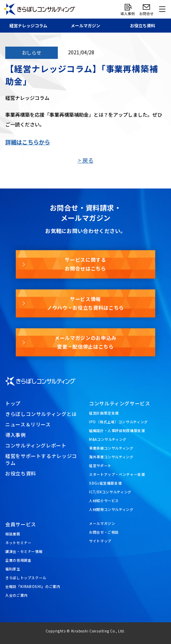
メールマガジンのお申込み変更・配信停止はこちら (85, 342)
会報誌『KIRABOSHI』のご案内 (33, 586)
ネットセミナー (18, 543)
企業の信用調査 (18, 560)
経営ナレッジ (28, 25)
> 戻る (86, 160)
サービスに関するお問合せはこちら (85, 264)
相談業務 (13, 534)
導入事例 (16, 435)
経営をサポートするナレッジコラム (41, 459)
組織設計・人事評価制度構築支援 (117, 430)
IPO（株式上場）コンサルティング (118, 422)
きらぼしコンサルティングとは (41, 414)
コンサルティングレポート (36, 445)
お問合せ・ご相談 (104, 532)
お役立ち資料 (21, 473)
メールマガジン (102, 523)
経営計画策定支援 (104, 413)
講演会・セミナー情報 (24, 551)
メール (85, 25)
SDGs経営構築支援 (105, 483)
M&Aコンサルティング (108, 439)
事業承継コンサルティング (111, 448)
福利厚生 (13, 569)
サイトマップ (100, 541)
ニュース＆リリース (28, 424)
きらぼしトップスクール (26, 578)
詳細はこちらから (28, 142)
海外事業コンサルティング (111, 457)
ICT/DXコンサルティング (110, 492)
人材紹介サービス (104, 501)
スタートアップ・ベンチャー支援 (117, 474)
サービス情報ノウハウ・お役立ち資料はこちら (85, 303)
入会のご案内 (16, 595)
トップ (13, 403)
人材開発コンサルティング (111, 509)
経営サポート (100, 465)
